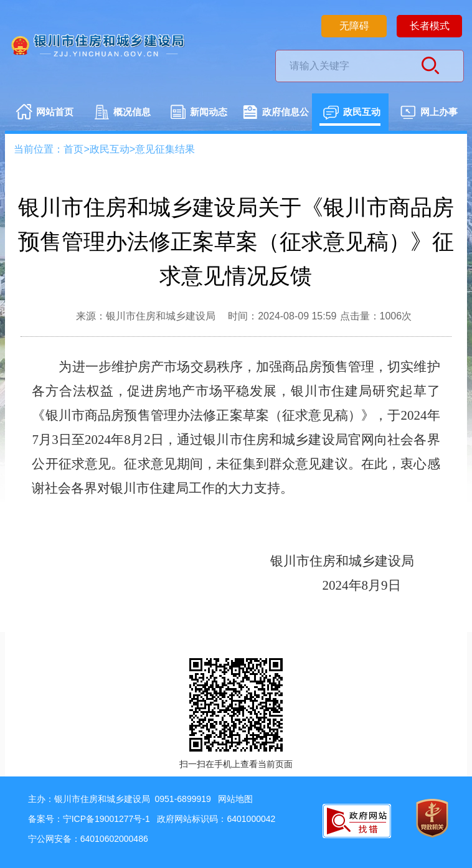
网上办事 (429, 113)
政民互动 (352, 113)
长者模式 (430, 26)
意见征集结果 (165, 149)
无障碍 (354, 26)
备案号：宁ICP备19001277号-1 (89, 819)
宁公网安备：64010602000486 (88, 839)
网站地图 (235, 799)
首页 (73, 149)
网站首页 (45, 113)
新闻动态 (198, 113)
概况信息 (122, 113)
